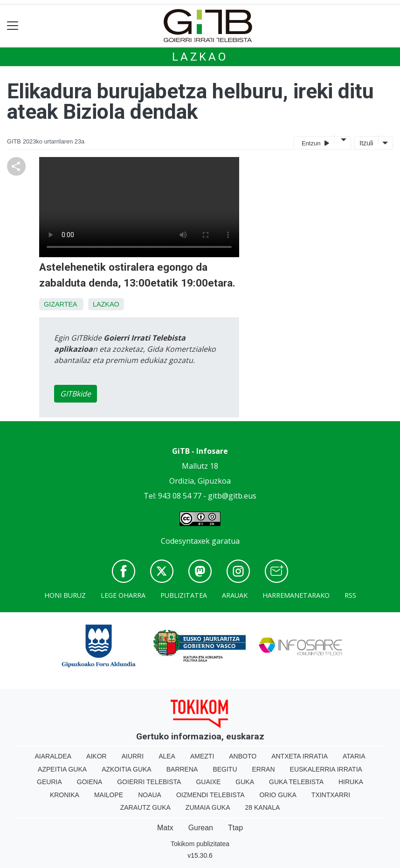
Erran (264, 769)
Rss (350, 595)
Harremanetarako (296, 595)
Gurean (201, 828)
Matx (165, 828)
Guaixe (208, 782)
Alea (167, 756)
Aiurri (133, 756)
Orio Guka (278, 795)
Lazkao (200, 57)
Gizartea (60, 304)
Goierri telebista (149, 782)
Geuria (49, 782)
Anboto (243, 756)
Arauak (235, 595)
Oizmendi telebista (210, 795)
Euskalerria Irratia (326, 769)
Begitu (225, 769)
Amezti (202, 756)
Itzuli (366, 143)
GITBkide (76, 394)
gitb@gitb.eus (232, 496)
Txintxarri (331, 795)
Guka (245, 782)
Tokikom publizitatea (200, 844)
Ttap (235, 828)
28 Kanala (263, 807)
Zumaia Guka (208, 807)
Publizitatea (184, 595)
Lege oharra (123, 595)
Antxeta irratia (300, 756)
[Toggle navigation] (13, 26)
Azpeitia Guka (62, 769)
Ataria (354, 756)
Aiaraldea (53, 756)
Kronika (65, 795)
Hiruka (351, 782)
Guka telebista (296, 782)
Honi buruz (65, 595)
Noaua (150, 795)
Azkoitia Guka (127, 769)
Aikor (97, 756)
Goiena (90, 782)
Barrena (182, 769)
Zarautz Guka (145, 807)
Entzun (315, 143)
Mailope (109, 795)
